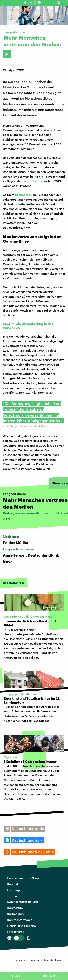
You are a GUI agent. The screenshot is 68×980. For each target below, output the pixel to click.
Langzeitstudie (33, 181)
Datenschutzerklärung (23, 902)
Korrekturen (16, 914)
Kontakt (13, 884)
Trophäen (14, 896)
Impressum (15, 908)
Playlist (52, 976)
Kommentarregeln (20, 920)
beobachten (23, 195)
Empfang (14, 890)
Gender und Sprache (21, 926)
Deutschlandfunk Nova (23, 878)
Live (17, 976)
